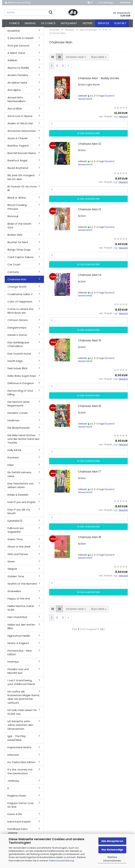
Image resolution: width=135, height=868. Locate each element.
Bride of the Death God (19, 227)
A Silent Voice (16, 55)
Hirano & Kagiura (18, 645)
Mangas (30, 23)
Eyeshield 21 (15, 523)
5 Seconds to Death (21, 40)
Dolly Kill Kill (14, 452)
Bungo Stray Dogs (19, 252)
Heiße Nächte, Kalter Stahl (21, 610)
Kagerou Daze (17, 797)
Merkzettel (124, 3)
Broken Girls (15, 237)
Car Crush (14, 266)
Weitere (87, 23)
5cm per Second (18, 47)
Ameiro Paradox (18, 77)
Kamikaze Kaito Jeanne (18, 833)
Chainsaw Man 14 (90, 277)
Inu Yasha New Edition (21, 764)
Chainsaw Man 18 (90, 539)
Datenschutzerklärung (61, 861)
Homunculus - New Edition (20, 654)
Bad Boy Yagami (18, 148)
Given (11, 563)
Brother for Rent (18, 244)
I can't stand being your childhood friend (21, 684)
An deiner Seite (17, 85)
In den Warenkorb (89, 135)
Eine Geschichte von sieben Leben (21, 487)
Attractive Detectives (22, 133)
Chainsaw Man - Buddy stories (99, 80)
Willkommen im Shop (18, 3)
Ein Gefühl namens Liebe (19, 476)
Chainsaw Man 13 (89, 211)
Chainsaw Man (17, 281)
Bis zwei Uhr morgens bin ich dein (21, 179)
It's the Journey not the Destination (20, 773)
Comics (14, 23)
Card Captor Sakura (20, 259)
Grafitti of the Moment (22, 586)
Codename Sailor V (20, 296)
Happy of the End (19, 600)
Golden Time (16, 578)
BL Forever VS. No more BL (22, 190)
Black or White (17, 200)
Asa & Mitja (15, 111)
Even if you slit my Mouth (19, 513)
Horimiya (13, 664)
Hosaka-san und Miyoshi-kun (18, 673)
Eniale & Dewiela (18, 497)
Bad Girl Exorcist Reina (22, 155)
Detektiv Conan (18, 415)
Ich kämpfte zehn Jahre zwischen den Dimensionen (20, 727)
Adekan (12, 62)
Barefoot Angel (17, 162)
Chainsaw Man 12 (89, 146)
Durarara (13, 460)
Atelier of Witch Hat (20, 125)
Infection (13, 757)
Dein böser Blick (17, 370)
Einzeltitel (14, 33)
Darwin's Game (17, 337)
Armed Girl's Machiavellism (16, 101)
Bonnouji (13, 218)
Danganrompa (17, 329)
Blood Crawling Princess (17, 209)
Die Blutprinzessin (19, 430)
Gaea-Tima (15, 541)
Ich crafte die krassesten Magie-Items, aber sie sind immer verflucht (24, 699)
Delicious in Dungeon (21, 385)
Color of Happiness (20, 303)
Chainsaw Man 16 (90, 408)
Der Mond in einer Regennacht (19, 406)
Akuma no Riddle (18, 70)
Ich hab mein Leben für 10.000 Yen (22, 714)
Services (103, 23)
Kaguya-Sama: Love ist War (20, 807)
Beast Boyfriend (18, 170)
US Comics (48, 23)
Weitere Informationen (112, 859)
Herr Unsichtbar (17, 619)
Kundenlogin (106, 3)
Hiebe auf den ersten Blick (21, 628)
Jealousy (13, 783)
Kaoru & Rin (15, 816)
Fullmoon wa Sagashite (16, 532)
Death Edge (15, 363)
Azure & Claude (18, 140)
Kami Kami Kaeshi (19, 824)
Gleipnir (12, 571)
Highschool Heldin (19, 638)
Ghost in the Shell (19, 549)
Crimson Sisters (18, 322)
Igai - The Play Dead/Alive (17, 740)
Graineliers (14, 593)
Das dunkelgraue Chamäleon (18, 346)
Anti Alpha (14, 92)
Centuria (13, 274)
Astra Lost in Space (20, 118)
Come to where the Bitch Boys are (20, 313)
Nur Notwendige (112, 850)
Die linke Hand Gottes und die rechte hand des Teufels (23, 441)
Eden (11, 467)
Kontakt (120, 23)
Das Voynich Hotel (19, 356)
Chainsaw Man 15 (90, 342)
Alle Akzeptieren (112, 841)
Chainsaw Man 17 (90, 474)
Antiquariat (69, 23)
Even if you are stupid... (22, 504)
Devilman (13, 422)
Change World (17, 289)
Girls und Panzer (18, 556)
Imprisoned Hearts (19, 749)
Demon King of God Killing (20, 394)
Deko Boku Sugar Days (22, 378)
